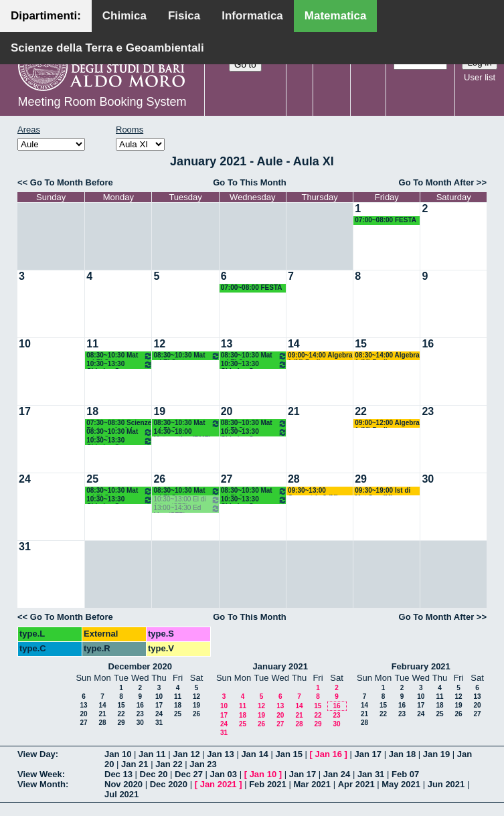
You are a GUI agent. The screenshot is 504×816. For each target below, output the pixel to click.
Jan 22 (169, 764)
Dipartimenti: (46, 16)
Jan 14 (254, 754)
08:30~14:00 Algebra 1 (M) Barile (387, 356)
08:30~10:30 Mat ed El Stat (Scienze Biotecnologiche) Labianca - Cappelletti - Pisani (119, 356)
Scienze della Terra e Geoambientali (107, 48)
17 (25, 411)
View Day (36, 754)
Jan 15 (288, 754)
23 (428, 411)
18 (92, 411)
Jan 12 (186, 754)
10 (25, 344)
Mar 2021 (312, 784)
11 (92, 344)
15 (361, 344)
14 (294, 344)
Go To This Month (250, 182)
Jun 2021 (446, 784)
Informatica (252, 16)
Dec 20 (154, 774)
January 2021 (280, 666)
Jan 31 (371, 774)
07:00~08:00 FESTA (386, 220)
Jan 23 (203, 764)
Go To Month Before (72, 182)
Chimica (124, 16)
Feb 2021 (268, 784)
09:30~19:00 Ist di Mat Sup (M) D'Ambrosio (383, 491)
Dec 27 (189, 774)
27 (227, 479)
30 (428, 479)
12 (159, 344)
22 (361, 411)
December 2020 (140, 666)
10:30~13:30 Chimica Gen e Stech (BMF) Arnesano (119, 364)
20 (227, 411)
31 (25, 547)
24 (25, 479)
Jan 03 (224, 774)
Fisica (184, 16)
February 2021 (421, 666)
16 (428, 344)
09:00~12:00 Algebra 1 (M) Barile (387, 423)
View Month (41, 784)
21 (294, 411)
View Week (40, 774)
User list (480, 77)
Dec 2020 (169, 784)
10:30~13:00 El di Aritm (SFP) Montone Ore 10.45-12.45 (186, 500)
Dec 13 (118, 774)
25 (92, 479)
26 (159, 479)
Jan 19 (436, 754)
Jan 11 (152, 754)
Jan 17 (368, 754)
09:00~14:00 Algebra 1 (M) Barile (320, 356)
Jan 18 (402, 754)
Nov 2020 (123, 784)
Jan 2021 (219, 784)
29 (361, 479)
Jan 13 (220, 754)
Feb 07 (405, 774)
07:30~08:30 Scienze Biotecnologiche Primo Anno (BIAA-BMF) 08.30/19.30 (119, 423)
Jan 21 (135, 764)
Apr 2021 (356, 784)
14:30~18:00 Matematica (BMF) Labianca (182, 432)
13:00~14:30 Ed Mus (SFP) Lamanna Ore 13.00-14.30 (186, 508)
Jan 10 (118, 754)
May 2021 (401, 784)
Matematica (336, 16)
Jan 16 (329, 754)
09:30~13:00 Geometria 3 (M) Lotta (313, 491)
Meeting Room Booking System (102, 102)
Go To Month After (437, 182)
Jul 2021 (121, 794)
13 (227, 344)
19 (159, 411)
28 (294, 479)
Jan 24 (337, 774)
